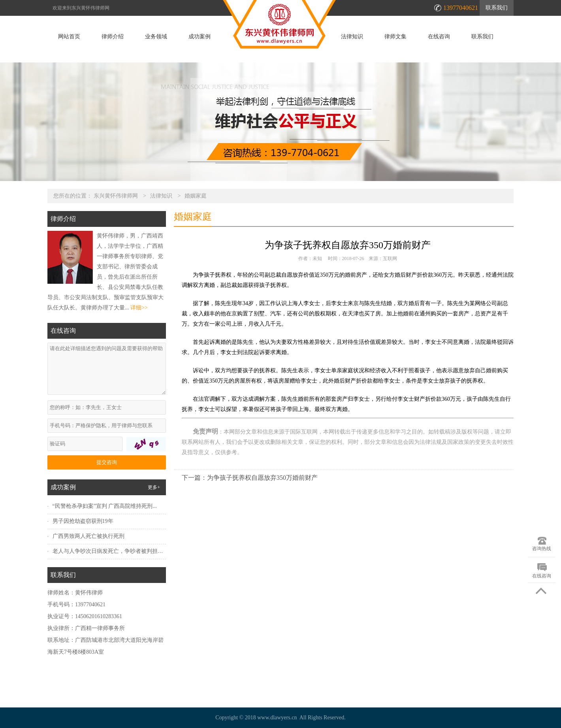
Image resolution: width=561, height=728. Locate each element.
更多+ (154, 487)
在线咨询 (439, 37)
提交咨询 (107, 462)
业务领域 (156, 37)
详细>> (139, 308)
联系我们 (497, 8)
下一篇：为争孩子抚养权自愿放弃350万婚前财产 (250, 478)
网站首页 (69, 37)
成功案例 (200, 37)
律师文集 (395, 37)
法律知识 (352, 37)
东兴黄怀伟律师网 (116, 196)
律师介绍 (113, 37)
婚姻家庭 (196, 196)
